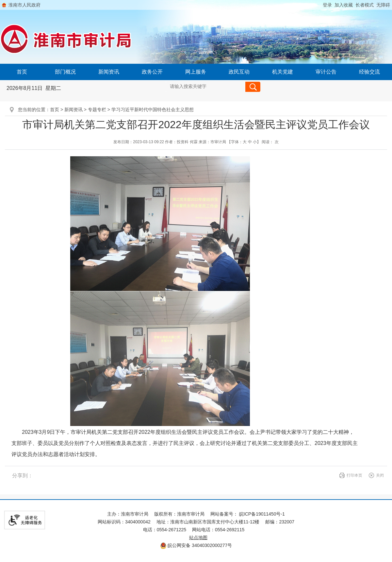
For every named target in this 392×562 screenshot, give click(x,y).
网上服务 (196, 72)
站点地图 (198, 537)
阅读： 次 (270, 142)
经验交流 (369, 72)
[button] (363, 5)
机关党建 (283, 72)
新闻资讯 (109, 72)
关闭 (380, 475)
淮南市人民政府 (24, 5)
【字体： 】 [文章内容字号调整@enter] (244, 142)
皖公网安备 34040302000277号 (196, 545)
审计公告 (326, 72)
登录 (327, 5)
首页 (22, 72)
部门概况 (65, 72)
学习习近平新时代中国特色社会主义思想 (153, 110)
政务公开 (152, 72)
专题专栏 (97, 110)
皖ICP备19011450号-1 (262, 514)
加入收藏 (344, 5)
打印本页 (354, 475)
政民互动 (239, 72)
